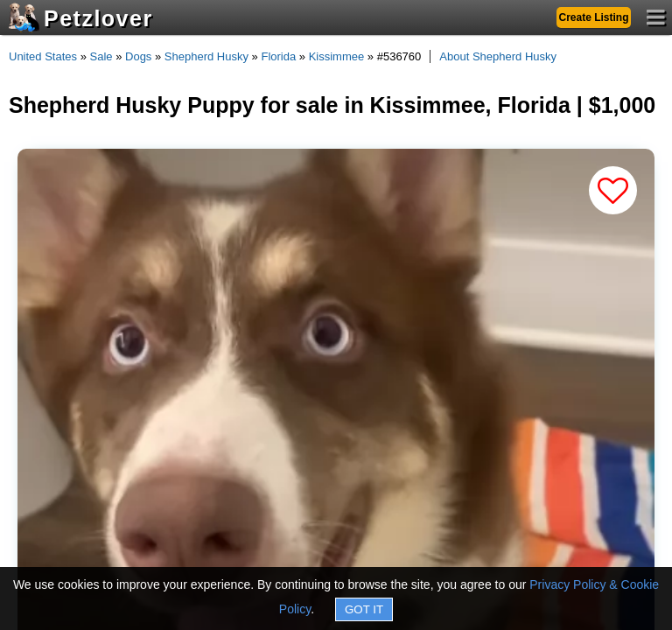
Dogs (138, 56)
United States (43, 56)
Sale (101, 56)
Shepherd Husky (206, 56)
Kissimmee (337, 56)
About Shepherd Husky (498, 56)
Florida (278, 56)
